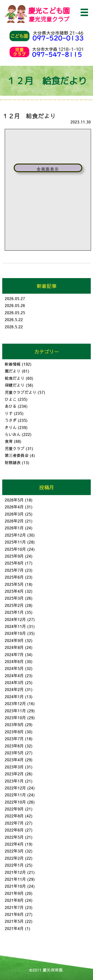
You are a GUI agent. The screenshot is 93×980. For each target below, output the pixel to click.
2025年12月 (15, 535)
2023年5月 (14, 753)
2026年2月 (14, 521)
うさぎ (11, 420)
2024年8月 (14, 647)
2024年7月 (14, 654)
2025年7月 (14, 570)
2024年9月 (14, 640)
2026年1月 (14, 528)
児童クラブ (15, 448)
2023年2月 (14, 774)
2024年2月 (14, 689)
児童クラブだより (21, 392)
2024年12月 (15, 619)
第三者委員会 (17, 455)
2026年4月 (14, 507)
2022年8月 (14, 816)
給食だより (15, 378)
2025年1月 (14, 612)
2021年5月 (14, 921)
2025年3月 (14, 598)
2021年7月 (14, 907)
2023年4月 (14, 760)
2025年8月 (14, 563)
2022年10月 (15, 802)
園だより (13, 371)
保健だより (15, 385)
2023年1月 (14, 781)
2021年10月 (15, 886)
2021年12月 (15, 872)
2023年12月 (15, 703)
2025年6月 (14, 577)
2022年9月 (14, 809)
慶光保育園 (53, 970)
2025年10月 (15, 549)
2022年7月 (14, 823)
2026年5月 (14, 500)
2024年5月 (14, 668)
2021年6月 (14, 914)
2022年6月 (14, 830)
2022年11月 (15, 795)
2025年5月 (14, 584)
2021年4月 (14, 928)
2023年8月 (14, 732)
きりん (11, 427)
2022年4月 (14, 844)
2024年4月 (14, 675)
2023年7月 (14, 739)
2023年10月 (15, 717)
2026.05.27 (15, 298)
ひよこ (11, 399)
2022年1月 (14, 865)
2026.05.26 (15, 305)
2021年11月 (15, 879)
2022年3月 (14, 851)
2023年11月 (15, 711)
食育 (9, 441)
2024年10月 (15, 633)
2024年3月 (14, 682)
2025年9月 (14, 556)
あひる (11, 406)
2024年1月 (14, 696)
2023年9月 (14, 724)
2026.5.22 (14, 319)
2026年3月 (14, 514)
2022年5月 (14, 837)
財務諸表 (13, 462)
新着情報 (13, 364)
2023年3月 (14, 767)
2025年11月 (15, 542)
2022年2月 (14, 858)
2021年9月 (14, 893)
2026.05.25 (15, 312)
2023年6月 (14, 746)
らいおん (13, 434)
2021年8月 (14, 900)
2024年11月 (15, 626)
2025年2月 (14, 605)
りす (9, 413)
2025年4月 (14, 591)
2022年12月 (15, 788)
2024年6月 (14, 661)
